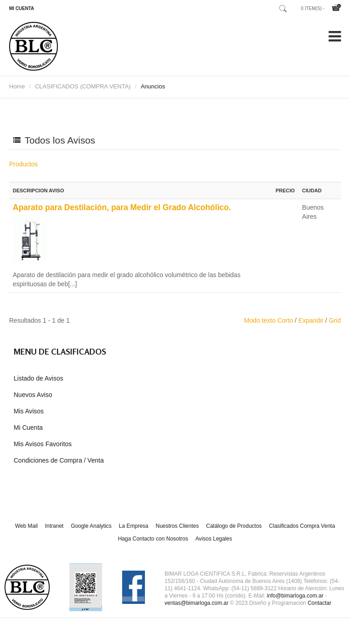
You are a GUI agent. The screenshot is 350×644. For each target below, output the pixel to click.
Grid (335, 320)
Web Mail (26, 526)
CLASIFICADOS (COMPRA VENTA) (83, 86)
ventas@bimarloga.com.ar (196, 603)
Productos (23, 164)
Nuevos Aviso (33, 395)
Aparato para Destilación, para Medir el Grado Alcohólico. (122, 207)
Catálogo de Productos (234, 526)
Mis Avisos (29, 411)
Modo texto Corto (269, 320)
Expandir (311, 320)
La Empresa (134, 526)
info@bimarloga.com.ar (295, 596)
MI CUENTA (22, 8)
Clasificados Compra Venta (302, 526)
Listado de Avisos (39, 378)
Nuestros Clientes (178, 526)
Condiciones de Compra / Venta (59, 460)
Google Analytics (91, 526)
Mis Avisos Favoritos (43, 444)
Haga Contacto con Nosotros (153, 539)
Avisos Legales (214, 539)
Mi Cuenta (28, 428)
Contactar (319, 603)
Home (17, 86)
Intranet (54, 526)
